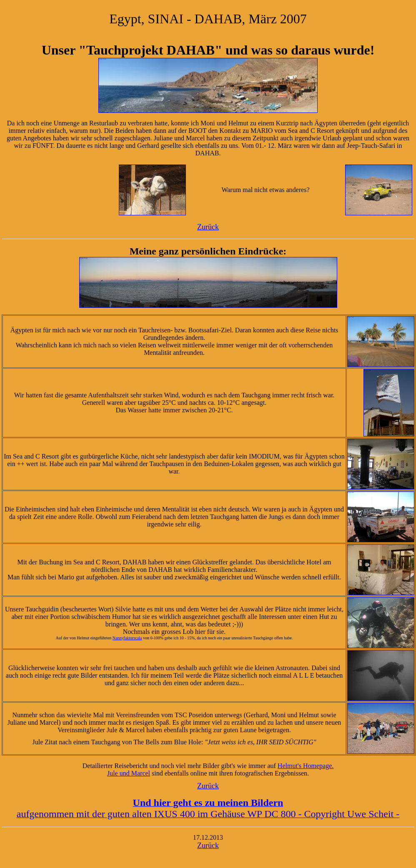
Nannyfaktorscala (127, 638)
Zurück (208, 227)
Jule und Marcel (129, 773)
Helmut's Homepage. (306, 766)
